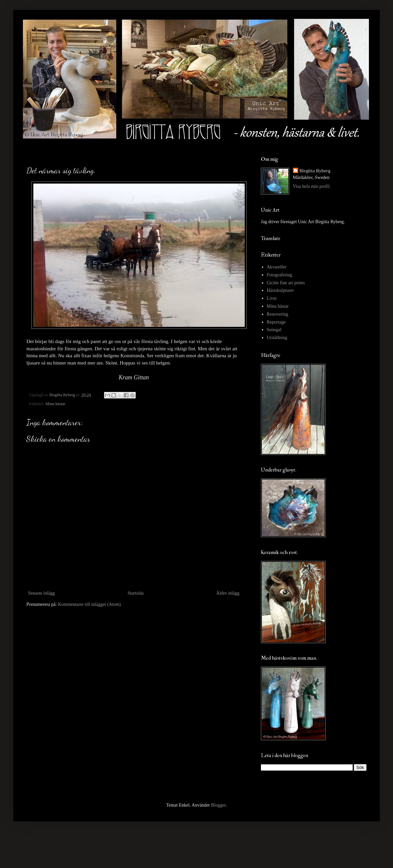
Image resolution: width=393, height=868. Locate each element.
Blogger (218, 805)
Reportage (276, 322)
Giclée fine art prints (286, 283)
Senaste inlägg (41, 593)
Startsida (136, 593)
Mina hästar (55, 404)
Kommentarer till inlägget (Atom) (89, 604)
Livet (272, 298)
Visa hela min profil (311, 186)
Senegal (274, 330)
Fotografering (280, 275)
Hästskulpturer (280, 290)
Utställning (277, 338)
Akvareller (277, 267)
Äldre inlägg (228, 593)
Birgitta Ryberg (315, 171)
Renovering (278, 314)
